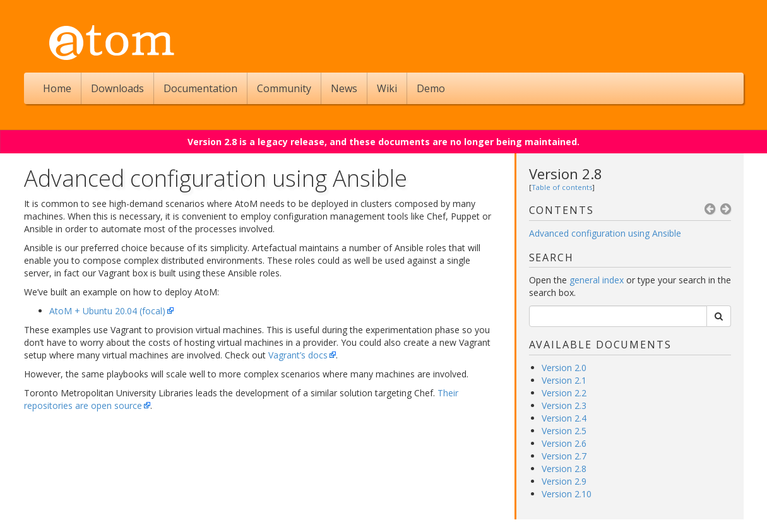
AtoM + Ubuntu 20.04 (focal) (107, 311)
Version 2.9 (564, 481)
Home (57, 88)
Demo (431, 88)
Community (284, 88)
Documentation (200, 88)
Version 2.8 (566, 174)
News (344, 88)
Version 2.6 (564, 443)
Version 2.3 (564, 405)
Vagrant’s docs (298, 355)
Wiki (387, 88)
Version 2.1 (564, 380)
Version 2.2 (564, 393)
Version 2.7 (564, 456)
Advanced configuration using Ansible (605, 233)
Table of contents (562, 187)
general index (597, 280)
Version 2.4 (564, 418)
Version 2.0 (564, 368)
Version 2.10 (567, 494)
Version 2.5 (564, 431)
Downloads (117, 88)
